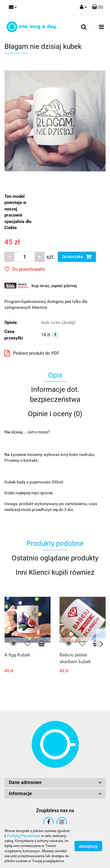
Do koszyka (77, 257)
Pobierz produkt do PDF (32, 353)
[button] (98, 7)
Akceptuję (88, 846)
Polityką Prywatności (24, 836)
